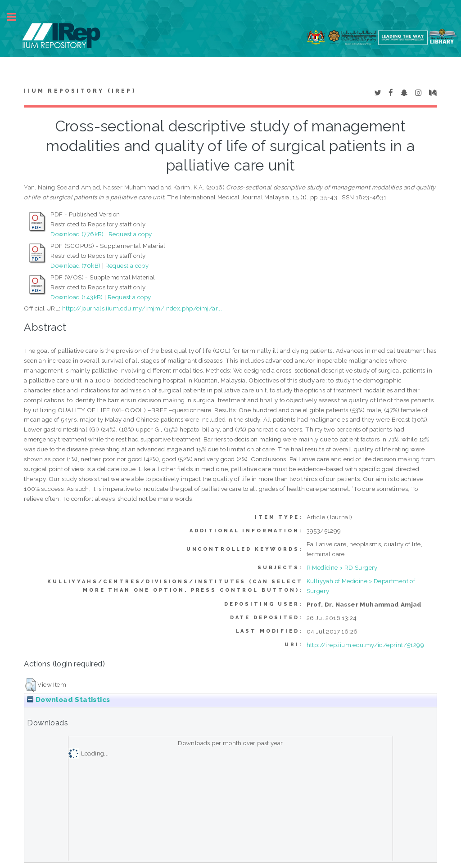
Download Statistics (68, 700)
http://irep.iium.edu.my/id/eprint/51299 (366, 645)
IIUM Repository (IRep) (80, 91)
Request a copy (130, 234)
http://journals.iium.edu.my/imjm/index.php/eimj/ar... (142, 308)
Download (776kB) (77, 234)
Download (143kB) (77, 297)
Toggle (16, 17)
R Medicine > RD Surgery (342, 567)
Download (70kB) (75, 265)
